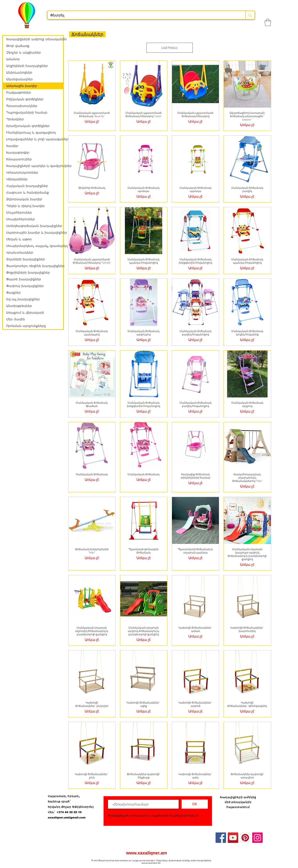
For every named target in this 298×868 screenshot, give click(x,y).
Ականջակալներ (19, 79)
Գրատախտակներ (22, 106)
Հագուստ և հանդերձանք (28, 192)
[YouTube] (233, 838)
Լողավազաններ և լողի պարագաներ (35, 139)
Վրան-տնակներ (20, 253)
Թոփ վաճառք (18, 46)
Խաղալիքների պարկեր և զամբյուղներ (35, 166)
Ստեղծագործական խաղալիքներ (34, 226)
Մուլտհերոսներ (19, 212)
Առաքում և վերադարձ (25, 313)
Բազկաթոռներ (19, 92)
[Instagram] (257, 838)
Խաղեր (12, 146)
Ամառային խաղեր (22, 86)
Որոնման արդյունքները (26, 326)
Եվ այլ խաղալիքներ (23, 299)
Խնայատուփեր (19, 159)
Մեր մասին (16, 319)
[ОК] (195, 804)
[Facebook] (221, 838)
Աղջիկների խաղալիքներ (27, 66)
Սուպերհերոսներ (21, 219)
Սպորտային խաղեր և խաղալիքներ (35, 233)
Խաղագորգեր (18, 152)
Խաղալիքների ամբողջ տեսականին (35, 39)
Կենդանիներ (17, 179)
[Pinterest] (245, 838)
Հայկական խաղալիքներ (27, 186)
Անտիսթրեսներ (19, 306)
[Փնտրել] (143, 15)
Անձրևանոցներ (19, 72)
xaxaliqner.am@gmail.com (67, 818)
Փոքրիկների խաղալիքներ (28, 273)
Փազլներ (13, 293)
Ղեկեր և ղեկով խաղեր (25, 206)
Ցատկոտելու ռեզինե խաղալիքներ (35, 266)
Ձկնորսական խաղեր (24, 199)
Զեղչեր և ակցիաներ (24, 52)
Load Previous (169, 48)
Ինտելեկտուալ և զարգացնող (31, 132)
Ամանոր (13, 59)
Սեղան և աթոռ (19, 239)
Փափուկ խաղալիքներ (25, 286)
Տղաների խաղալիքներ (26, 259)
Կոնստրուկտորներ (22, 172)
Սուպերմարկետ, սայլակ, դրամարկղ (35, 246)
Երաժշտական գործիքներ (28, 126)
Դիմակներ (15, 119)
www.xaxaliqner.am (147, 853)
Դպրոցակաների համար (27, 112)
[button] (268, 22)
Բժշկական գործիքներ (25, 99)
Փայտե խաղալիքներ (24, 279)
